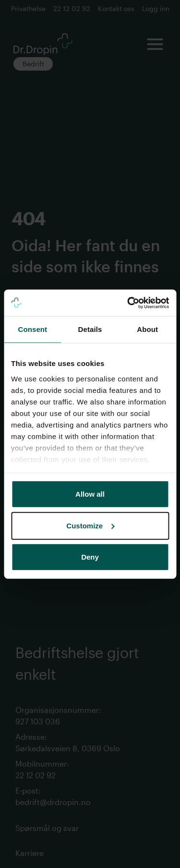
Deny (90, 557)
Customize (90, 525)
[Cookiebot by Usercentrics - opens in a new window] (128, 303)
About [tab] (147, 329)
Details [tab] (90, 329)
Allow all (90, 494)
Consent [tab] (32, 329)
